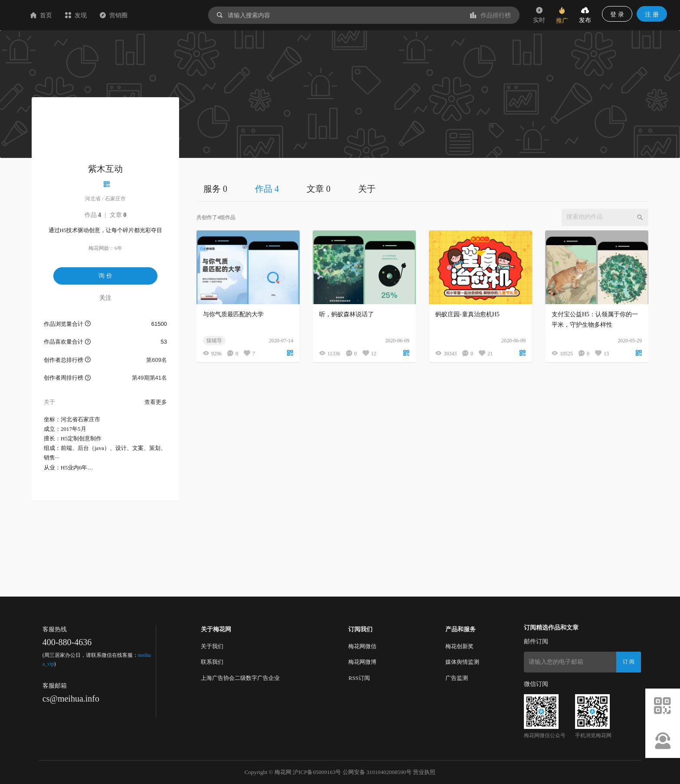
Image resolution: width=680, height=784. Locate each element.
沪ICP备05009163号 (317, 772)
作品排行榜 (490, 15)
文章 (118, 215)
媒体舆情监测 (462, 662)
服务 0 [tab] (215, 189)
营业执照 (424, 772)
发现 (127, 15)
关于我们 (212, 646)
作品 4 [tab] (267, 189)
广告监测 (457, 678)
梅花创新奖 (459, 646)
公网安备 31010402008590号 (377, 772)
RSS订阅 (359, 678)
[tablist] (422, 189)
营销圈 (165, 15)
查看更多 (156, 402)
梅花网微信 (362, 646)
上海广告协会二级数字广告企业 (240, 678)
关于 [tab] (367, 189)
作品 (93, 215)
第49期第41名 (149, 378)
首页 (93, 15)
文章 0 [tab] (319, 189)
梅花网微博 (362, 662)
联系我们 (212, 662)
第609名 (157, 360)
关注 (105, 298)
